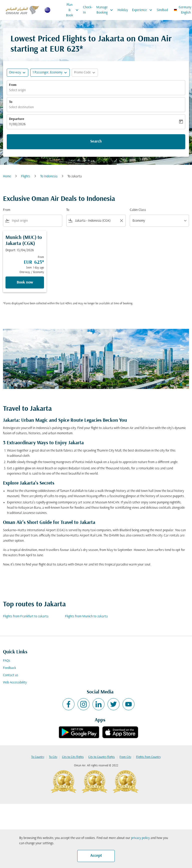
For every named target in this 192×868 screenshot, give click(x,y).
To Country (38, 757)
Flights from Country (148, 757)
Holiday (123, 10)
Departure (17, 119)
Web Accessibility (15, 683)
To (11, 102)
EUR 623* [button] (66, 49)
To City (53, 757)
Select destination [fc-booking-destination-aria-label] (21, 107)
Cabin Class (138, 210)
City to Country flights (101, 757)
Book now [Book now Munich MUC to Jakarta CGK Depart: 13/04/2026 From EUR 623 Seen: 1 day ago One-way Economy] (25, 282)
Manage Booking (106, 10)
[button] (50, 73)
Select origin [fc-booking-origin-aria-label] (17, 90)
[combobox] (36, 221)
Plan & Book (73, 10)
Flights (26, 176)
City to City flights (73, 757)
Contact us (11, 675)
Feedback (9, 668)
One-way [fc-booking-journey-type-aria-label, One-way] (15, 73)
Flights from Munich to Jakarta (86, 616)
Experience (143, 10)
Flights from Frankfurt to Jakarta (26, 616)
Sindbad (162, 10)
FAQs (7, 661)
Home (7, 176)
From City (125, 757)
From (13, 85)
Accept (96, 856)
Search (96, 141)
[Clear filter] (121, 221)
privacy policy (140, 838)
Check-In (88, 10)
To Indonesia (49, 176)
